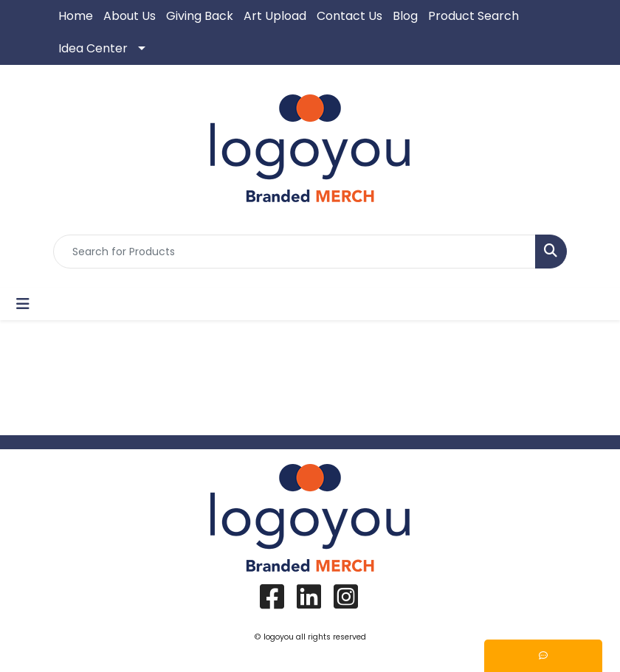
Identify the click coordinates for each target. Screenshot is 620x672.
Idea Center (93, 48)
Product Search (473, 16)
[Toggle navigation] (23, 304)
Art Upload (275, 16)
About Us (130, 16)
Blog (405, 16)
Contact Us (349, 16)
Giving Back (200, 16)
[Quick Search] (294, 252)
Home (76, 16)
